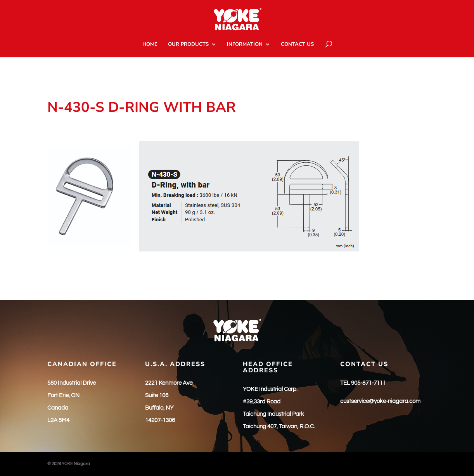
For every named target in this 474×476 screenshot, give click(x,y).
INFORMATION (245, 45)
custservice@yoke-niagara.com (380, 401)
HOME (150, 45)
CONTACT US (297, 45)
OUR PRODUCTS (188, 45)
